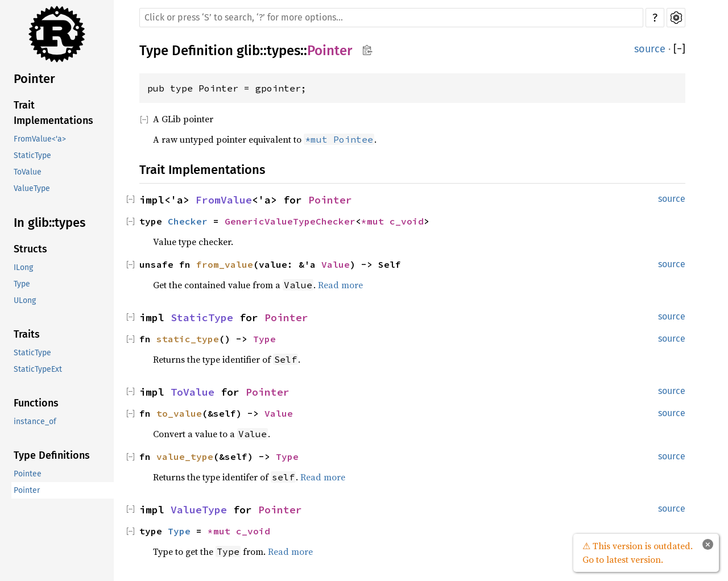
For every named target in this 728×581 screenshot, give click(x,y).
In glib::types (49, 223)
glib (248, 51)
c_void (407, 221)
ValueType (32, 188)
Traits (27, 334)
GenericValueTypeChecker (290, 221)
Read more (340, 285)
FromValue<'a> (40, 139)
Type (22, 284)
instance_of (35, 422)
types (284, 51)
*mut (375, 221)
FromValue (224, 200)
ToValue (28, 172)
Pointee (28, 474)
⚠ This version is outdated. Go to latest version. (638, 553)
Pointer (34, 79)
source (650, 49)
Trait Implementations (53, 113)
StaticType (32, 155)
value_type (185, 457)
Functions (36, 403)
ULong (25, 300)
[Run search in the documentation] (391, 18)
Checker (188, 221)
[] (679, 49)
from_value (225, 264)
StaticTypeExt (38, 369)
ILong (23, 267)
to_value (179, 413)
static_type (188, 339)
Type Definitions (52, 455)
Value (336, 264)
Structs (30, 249)
